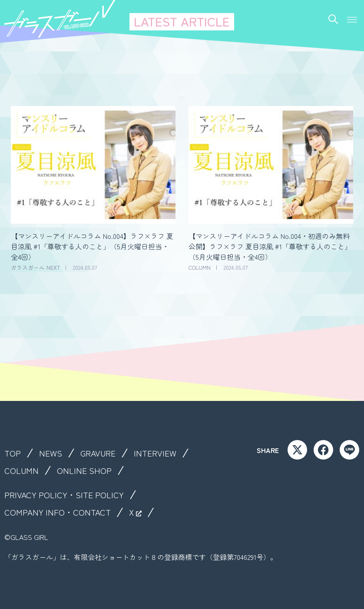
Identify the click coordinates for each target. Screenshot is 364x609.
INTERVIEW (157, 453)
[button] (352, 17)
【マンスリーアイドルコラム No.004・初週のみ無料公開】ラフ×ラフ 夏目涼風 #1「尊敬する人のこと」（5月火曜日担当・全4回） (270, 246)
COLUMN (22, 470)
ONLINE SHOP (84, 470)
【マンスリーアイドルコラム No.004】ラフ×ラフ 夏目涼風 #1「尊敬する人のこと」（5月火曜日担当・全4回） (92, 246)
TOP (13, 453)
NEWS (51, 453)
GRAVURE (99, 453)
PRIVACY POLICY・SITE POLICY (65, 495)
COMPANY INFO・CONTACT (58, 512)
